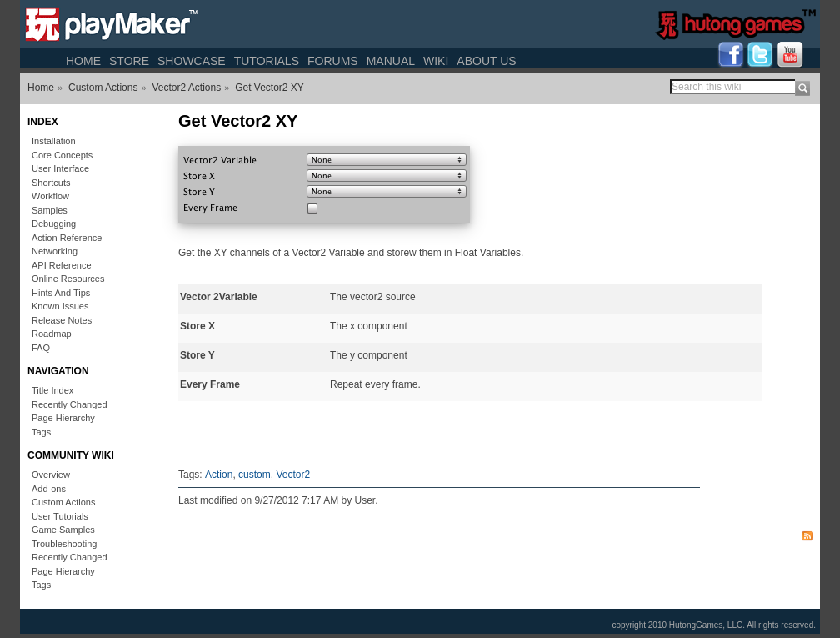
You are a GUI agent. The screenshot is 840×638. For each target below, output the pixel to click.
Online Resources (68, 279)
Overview (51, 475)
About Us (486, 61)
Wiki (436, 61)
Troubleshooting (64, 544)
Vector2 (293, 475)
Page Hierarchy (63, 418)
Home (83, 61)
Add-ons (49, 489)
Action (219, 475)
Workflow (50, 196)
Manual (391, 61)
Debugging (54, 224)
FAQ (41, 348)
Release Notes (62, 320)
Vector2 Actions (186, 88)
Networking (55, 251)
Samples (50, 210)
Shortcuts (51, 183)
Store (129, 61)
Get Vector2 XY (270, 88)
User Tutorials (60, 516)
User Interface (60, 168)
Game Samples (63, 530)
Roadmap (52, 334)
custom (255, 475)
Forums (333, 61)
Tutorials (267, 61)
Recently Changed (70, 404)
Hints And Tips (61, 293)
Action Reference (67, 238)
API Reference (62, 265)
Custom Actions (103, 88)
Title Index (52, 390)
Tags (41, 432)
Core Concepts (62, 155)
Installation (54, 141)
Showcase (192, 61)
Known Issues (60, 306)
